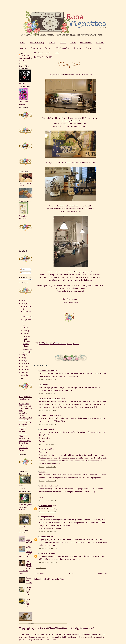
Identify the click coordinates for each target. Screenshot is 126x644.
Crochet (89, 48)
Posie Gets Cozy (25, 439)
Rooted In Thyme (25, 441)
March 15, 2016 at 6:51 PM (47, 467)
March (26, 334)
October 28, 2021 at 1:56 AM (48, 563)
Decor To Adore (25, 420)
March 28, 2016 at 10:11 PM (48, 532)
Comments (25, 273)
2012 (23, 364)
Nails (99, 48)
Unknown (25, 56)
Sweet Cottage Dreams (24, 444)
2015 (23, 355)
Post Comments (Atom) (55, 579)
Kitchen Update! (27, 345)
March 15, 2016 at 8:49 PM (48, 501)
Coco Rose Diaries (25, 418)
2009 (23, 372)
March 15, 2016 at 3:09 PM (48, 411)
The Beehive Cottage (23, 449)
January (26, 352)
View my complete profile (25, 59)
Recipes (48, 48)
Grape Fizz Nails (25, 422)
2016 (23, 304)
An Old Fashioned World (25, 410)
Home (23, 43)
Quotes (23, 48)
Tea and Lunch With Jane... (28, 591)
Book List (100, 43)
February (27, 349)
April (25, 331)
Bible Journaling (63, 48)
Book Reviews (86, 43)
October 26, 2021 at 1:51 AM (48, 549)
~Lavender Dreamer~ (48, 416)
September (27, 320)
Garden (52, 43)
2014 (23, 358)
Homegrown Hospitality (23, 426)
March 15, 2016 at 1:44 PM (48, 380)
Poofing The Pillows (23, 435)
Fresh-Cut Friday (37, 43)
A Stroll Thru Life (25, 406)
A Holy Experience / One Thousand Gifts (26, 399)
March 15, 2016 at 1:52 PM (47, 394)
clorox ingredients (72, 559)
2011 (23, 366)
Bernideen (44, 449)
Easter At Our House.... (27, 339)
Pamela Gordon (46, 371)
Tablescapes (36, 48)
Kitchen (63, 43)
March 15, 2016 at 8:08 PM (48, 481)
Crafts (73, 43)
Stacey (42, 385)
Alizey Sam (44, 537)
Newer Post (39, 573)
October (27, 317)
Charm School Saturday (29, 580)
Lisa (41, 472)
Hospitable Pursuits (23, 430)
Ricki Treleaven (46, 506)
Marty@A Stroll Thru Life (50, 399)
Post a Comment (41, 568)
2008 (23, 375)
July (25, 325)
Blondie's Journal (47, 486)
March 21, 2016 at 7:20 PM (48, 512)
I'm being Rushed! (29, 540)
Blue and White (44, 344)
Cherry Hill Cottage (23, 414)
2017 (23, 301)
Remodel (76, 344)
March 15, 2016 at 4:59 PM (48, 444)
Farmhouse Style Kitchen (58, 344)
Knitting (78, 48)
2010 (23, 369)
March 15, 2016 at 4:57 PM (48, 425)
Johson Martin (45, 554)
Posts (23, 269)
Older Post (103, 573)
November (27, 312)
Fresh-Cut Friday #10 (28, 603)
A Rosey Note (24, 404)
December (27, 306)
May (25, 328)
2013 (23, 361)
